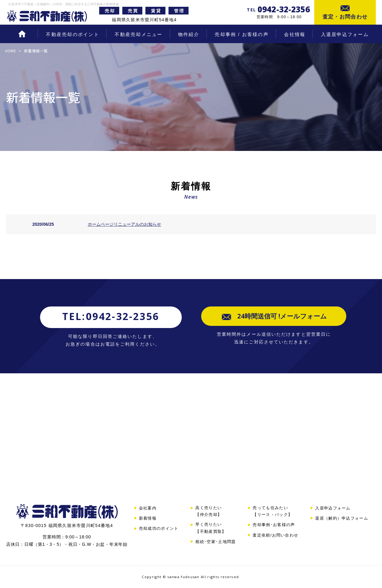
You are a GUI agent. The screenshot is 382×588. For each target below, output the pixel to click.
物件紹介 (189, 34)
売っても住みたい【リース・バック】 (272, 511)
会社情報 (295, 34)
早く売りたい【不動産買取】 (211, 528)
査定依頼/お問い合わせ (275, 535)
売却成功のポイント (159, 528)
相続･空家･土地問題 (215, 542)
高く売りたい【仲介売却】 (209, 511)
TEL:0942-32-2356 (111, 316)
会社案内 (148, 508)
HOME (22, 35)
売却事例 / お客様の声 (242, 34)
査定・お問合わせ (345, 17)
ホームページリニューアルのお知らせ (124, 224)
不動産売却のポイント (73, 34)
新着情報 (148, 518)
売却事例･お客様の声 (274, 525)
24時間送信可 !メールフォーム (281, 317)
